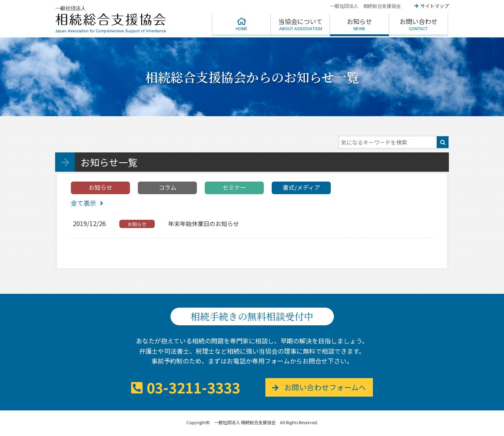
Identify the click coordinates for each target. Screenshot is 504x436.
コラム (168, 187)
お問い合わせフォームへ (328, 387)
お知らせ (100, 187)
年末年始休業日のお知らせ (204, 224)
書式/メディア (301, 187)
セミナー (234, 187)
